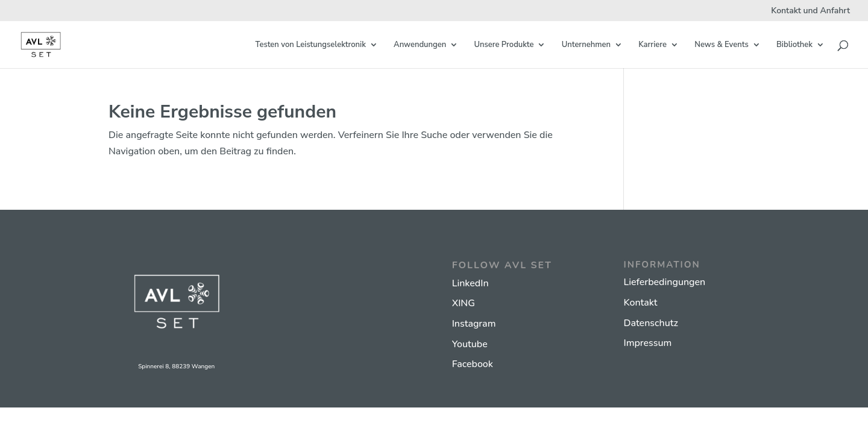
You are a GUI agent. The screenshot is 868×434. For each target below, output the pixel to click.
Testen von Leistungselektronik (311, 45)
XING (464, 303)
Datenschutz (650, 323)
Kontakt (640, 303)
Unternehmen (586, 45)
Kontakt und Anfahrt (810, 11)
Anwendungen (420, 45)
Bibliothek (794, 45)
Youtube (470, 344)
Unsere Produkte (504, 45)
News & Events (721, 45)
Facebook (473, 364)
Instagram (474, 324)
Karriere (653, 45)
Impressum (647, 343)
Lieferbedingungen (664, 282)
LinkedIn (470, 283)
